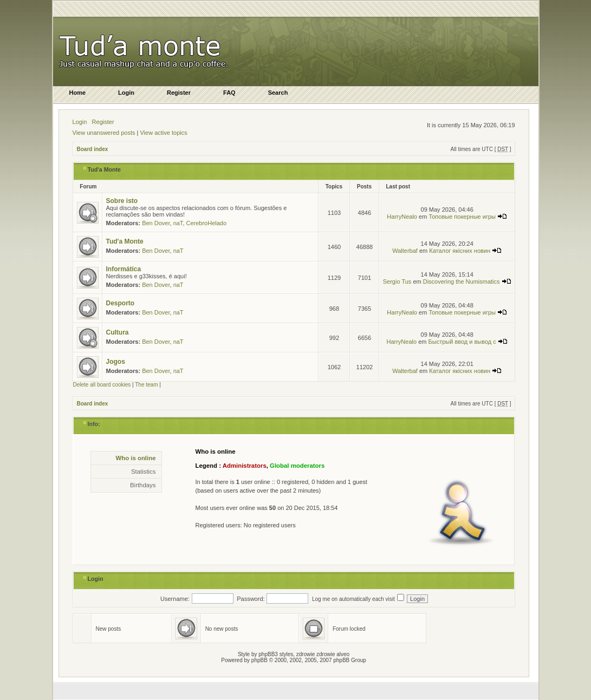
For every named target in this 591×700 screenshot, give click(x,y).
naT (178, 223)
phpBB (259, 660)
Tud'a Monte (105, 169)
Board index (93, 149)
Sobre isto (122, 201)
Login (80, 122)
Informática (124, 269)
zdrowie (326, 654)
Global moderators (297, 466)
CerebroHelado (207, 223)
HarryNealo (402, 217)
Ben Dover (156, 223)
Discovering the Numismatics (467, 282)
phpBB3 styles (276, 654)
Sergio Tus (397, 282)
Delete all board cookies (102, 385)
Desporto (121, 303)
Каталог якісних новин (465, 251)
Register (103, 122)
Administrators (245, 466)
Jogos (116, 362)
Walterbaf (405, 251)
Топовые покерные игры (468, 217)
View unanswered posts (104, 133)
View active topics (163, 133)
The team (146, 385)
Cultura (118, 332)
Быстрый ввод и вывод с (468, 342)
